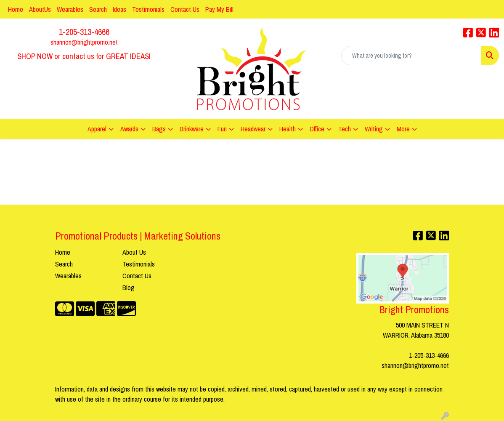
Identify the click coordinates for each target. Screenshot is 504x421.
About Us (134, 252)
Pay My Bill (219, 9)
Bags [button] (159, 129)
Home (16, 9)
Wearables (70, 9)
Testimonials (148, 9)
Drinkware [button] (192, 129)
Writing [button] (374, 129)
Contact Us (185, 9)
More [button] (403, 129)
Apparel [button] (97, 129)
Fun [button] (222, 129)
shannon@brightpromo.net (84, 42)
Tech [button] (345, 129)
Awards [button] (129, 129)
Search (98, 9)
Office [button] (317, 129)
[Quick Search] (411, 56)
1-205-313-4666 (84, 32)
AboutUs (40, 9)
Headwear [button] (253, 129)
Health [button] (288, 129)
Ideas (119, 9)
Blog (129, 288)
